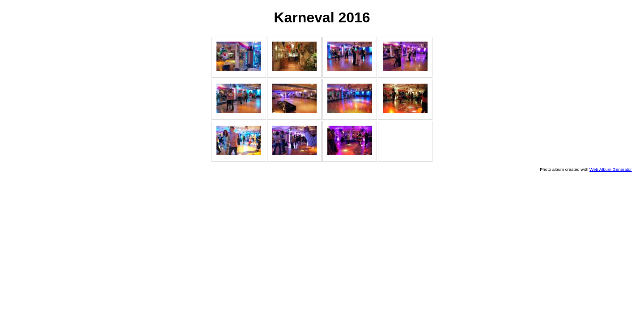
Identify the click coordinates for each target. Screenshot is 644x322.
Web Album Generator (611, 169)
